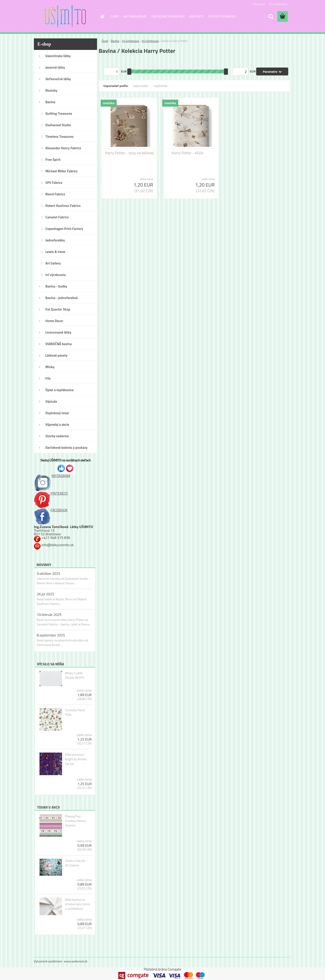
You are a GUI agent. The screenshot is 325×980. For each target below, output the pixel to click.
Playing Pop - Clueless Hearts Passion (75, 821)
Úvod (105, 41)
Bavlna (115, 41)
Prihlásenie (259, 4)
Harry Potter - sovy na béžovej (129, 153)
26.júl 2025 (45, 594)
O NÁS (115, 16)
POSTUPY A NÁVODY (222, 16)
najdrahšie (161, 86)
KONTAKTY (197, 16)
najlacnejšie (140, 86)
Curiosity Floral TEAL (75, 712)
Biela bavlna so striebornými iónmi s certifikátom (78, 904)
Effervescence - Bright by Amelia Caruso (76, 759)
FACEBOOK (51, 510)
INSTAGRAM (52, 476)
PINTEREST (51, 493)
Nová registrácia (278, 4)
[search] (271, 16)
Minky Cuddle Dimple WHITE (75, 675)
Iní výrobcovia (130, 41)
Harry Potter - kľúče (188, 153)
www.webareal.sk (76, 961)
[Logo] (65, 17)
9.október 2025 (49, 573)
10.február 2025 (49, 615)
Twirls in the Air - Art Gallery (76, 863)
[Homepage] (102, 16)
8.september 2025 (51, 635)
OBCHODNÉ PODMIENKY (168, 16)
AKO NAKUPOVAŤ (135, 16)
